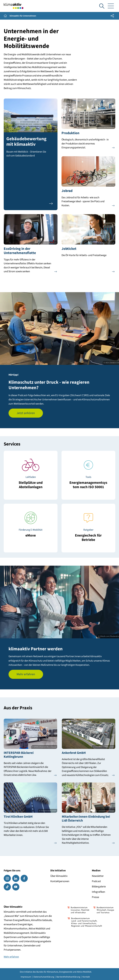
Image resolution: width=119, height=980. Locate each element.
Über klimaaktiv (59, 876)
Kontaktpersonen (60, 881)
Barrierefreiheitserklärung (68, 977)
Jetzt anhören (26, 413)
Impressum (26, 977)
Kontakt (86, 977)
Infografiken (98, 892)
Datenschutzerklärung (44, 977)
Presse (95, 897)
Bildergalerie (99, 887)
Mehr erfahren (26, 674)
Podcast (96, 881)
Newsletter (98, 876)
